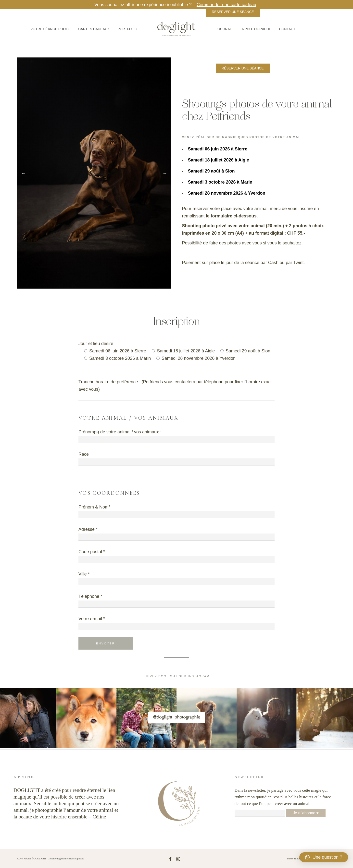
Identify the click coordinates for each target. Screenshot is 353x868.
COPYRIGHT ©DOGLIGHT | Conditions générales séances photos (50, 859)
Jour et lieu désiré (96, 344)
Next (165, 173)
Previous (23, 173)
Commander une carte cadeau (226, 5)
